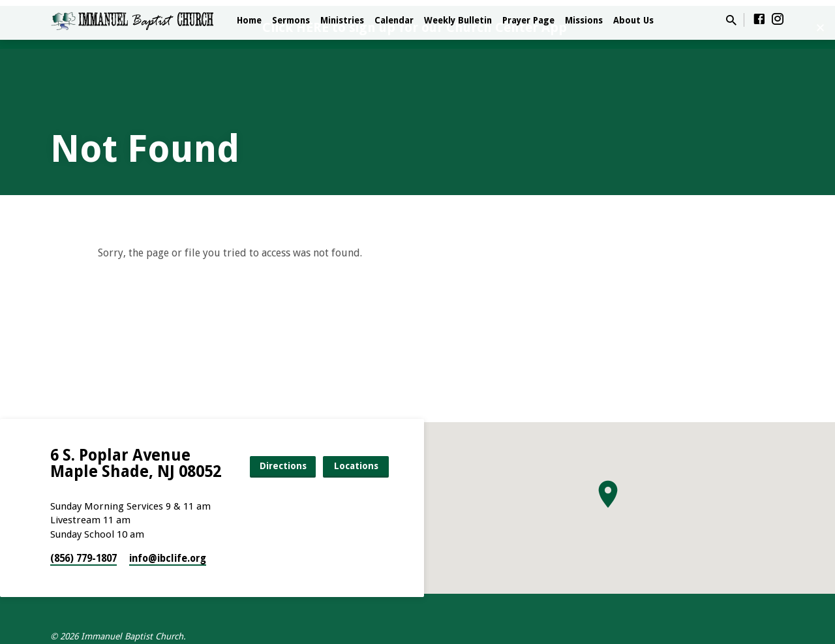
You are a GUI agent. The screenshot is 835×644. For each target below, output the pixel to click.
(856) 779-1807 (83, 559)
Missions (584, 20)
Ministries (342, 20)
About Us (633, 20)
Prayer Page (528, 20)
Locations (356, 466)
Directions (283, 466)
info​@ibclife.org (168, 559)
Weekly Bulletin (458, 20)
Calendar (394, 20)
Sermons (291, 20)
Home (249, 20)
